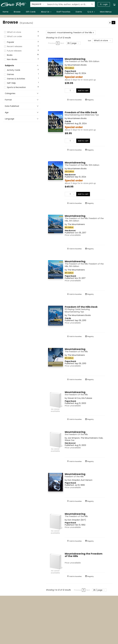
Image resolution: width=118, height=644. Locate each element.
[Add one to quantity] (74, 91)
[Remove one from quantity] (67, 91)
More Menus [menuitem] (106, 12)
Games (10, 74)
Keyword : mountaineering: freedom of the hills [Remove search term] (71, 33)
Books (10, 55)
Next (62, 43)
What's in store (14, 32)
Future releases (14, 51)
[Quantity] (70, 91)
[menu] (59, 12)
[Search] (92, 4)
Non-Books (12, 59)
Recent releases (15, 46)
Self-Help (11, 83)
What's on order (15, 37)
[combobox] (38, 4)
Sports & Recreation (16, 87)
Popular (11, 42)
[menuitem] (6, 12)
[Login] (104, 4)
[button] (22, 39)
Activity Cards (14, 70)
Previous (52, 43)
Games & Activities (16, 79)
